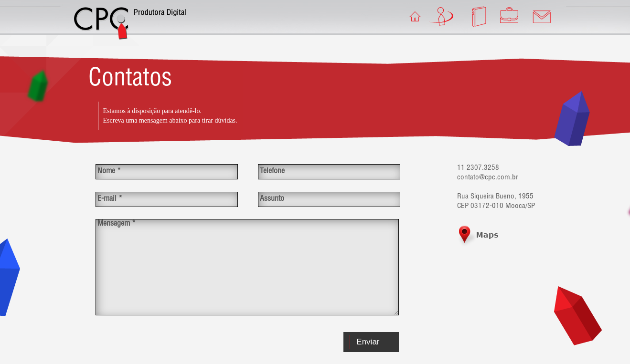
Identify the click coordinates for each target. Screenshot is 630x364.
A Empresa (443, 16)
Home (410, 16)
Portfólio (508, 16)
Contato (540, 16)
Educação (475, 16)
